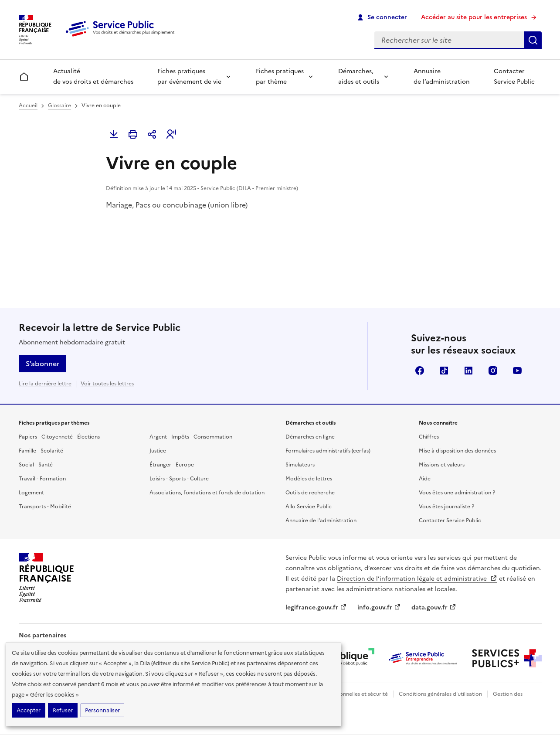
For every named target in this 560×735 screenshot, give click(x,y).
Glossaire (59, 105)
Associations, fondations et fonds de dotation (207, 493)
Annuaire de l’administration (442, 77)
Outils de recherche (310, 493)
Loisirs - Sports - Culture (179, 479)
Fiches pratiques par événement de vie (189, 77)
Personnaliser (102, 710)
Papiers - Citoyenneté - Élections (59, 437)
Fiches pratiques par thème (280, 77)
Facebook (420, 371)
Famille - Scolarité (41, 451)
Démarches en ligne (310, 437)
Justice (158, 451)
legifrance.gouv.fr (316, 607)
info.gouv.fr (379, 607)
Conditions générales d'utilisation (440, 694)
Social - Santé (36, 465)
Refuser (63, 710)
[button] (171, 134)
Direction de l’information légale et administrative (417, 579)
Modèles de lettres (309, 479)
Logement (31, 493)
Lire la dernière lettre (45, 384)
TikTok (444, 371)
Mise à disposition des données (457, 451)
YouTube (517, 371)
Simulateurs (300, 465)
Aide (425, 479)
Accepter (29, 710)
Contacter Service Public (514, 77)
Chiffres (429, 437)
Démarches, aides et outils (359, 77)
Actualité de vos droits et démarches (93, 77)
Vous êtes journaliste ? (446, 507)
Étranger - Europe (172, 465)
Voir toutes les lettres (107, 384)
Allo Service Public (309, 507)
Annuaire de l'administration (321, 521)
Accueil (28, 105)
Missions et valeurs (442, 465)
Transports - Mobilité (45, 507)
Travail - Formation (42, 479)
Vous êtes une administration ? (457, 493)
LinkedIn (468, 371)
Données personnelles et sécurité (346, 694)
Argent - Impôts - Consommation (191, 437)
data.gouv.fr (434, 607)
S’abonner (42, 364)
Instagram (493, 371)
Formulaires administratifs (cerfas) (328, 451)
